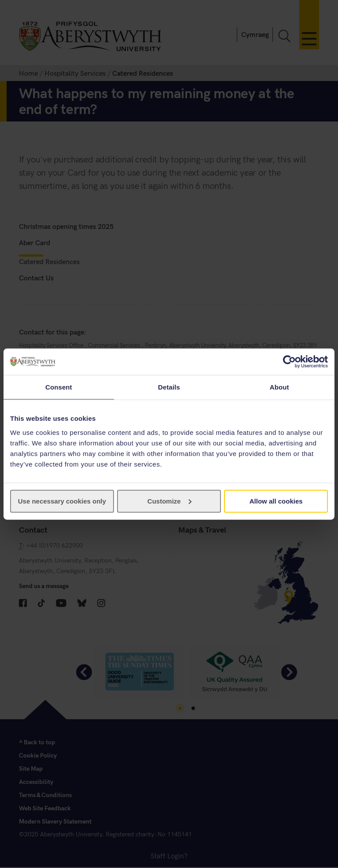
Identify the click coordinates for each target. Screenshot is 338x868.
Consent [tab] (59, 387)
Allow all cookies (276, 501)
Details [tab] (169, 387)
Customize (169, 501)
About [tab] (279, 387)
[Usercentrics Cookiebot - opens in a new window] (289, 362)
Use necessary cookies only (62, 501)
